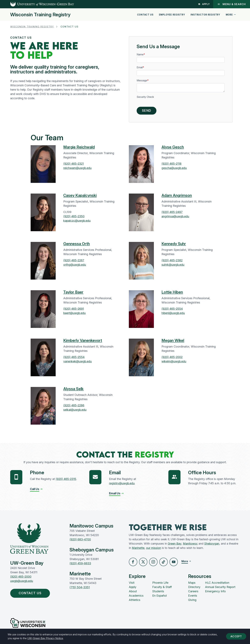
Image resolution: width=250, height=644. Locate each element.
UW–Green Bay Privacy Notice (45, 638)
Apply (204, 4)
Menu (231, 4)
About (133, 593)
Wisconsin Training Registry (40, 15)
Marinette (138, 549)
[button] (36, 490)
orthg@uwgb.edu (75, 266)
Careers (193, 593)
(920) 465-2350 (74, 217)
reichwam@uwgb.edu (77, 169)
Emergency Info (215, 593)
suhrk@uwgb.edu (173, 266)
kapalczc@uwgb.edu (77, 222)
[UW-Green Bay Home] (37, 4)
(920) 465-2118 (171, 165)
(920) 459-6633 (80, 564)
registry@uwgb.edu (122, 484)
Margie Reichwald (79, 148)
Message (142, 80)
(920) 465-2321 (74, 165)
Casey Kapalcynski (80, 196)
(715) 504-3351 (80, 588)
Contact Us (145, 15)
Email (140, 67)
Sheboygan (212, 545)
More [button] (231, 15)
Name (140, 54)
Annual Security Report (220, 588)
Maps (192, 584)
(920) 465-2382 (172, 261)
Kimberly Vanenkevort (83, 341)
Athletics (135, 601)
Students (158, 593)
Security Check (145, 97)
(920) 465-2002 (172, 358)
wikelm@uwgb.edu (174, 362)
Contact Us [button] (32, 595)
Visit (132, 584)
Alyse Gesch (173, 148)
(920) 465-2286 (74, 406)
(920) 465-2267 (74, 261)
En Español (160, 597)
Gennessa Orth (77, 245)
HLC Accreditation (217, 584)
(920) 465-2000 (21, 578)
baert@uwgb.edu (74, 314)
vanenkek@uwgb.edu (77, 362)
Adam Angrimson (177, 196)
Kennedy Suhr (174, 245)
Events (193, 597)
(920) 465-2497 (172, 213)
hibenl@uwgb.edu (173, 314)
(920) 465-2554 (172, 310)
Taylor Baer (73, 293)
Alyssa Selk (73, 390)
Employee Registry (172, 15)
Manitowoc (190, 545)
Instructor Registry (205, 15)
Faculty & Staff (162, 588)
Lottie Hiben (172, 293)
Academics (136, 597)
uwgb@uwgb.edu (22, 582)
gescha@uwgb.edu (174, 169)
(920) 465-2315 (66, 480)
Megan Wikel (173, 341)
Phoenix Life (160, 584)
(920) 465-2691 (74, 310)
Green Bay (175, 545)
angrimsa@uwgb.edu (175, 217)
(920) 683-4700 (80, 540)
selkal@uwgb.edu (75, 411)
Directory (194, 588)
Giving (192, 601)
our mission (154, 549)
